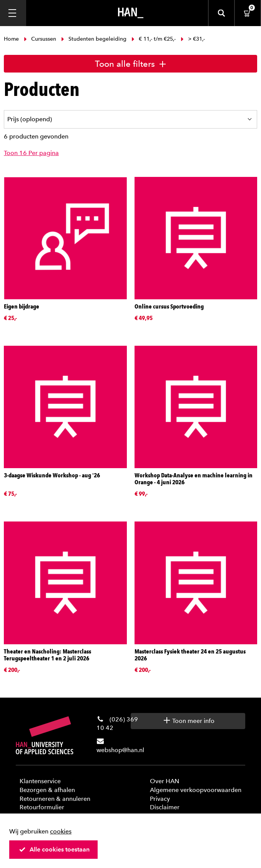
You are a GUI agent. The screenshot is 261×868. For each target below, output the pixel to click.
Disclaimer (165, 807)
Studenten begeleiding (94, 39)
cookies (61, 831)
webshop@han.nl (120, 750)
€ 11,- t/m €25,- (154, 39)
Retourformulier (42, 807)
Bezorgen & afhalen (47, 790)
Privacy (160, 799)
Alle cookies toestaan (54, 849)
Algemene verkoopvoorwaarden (196, 790)
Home (12, 39)
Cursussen (40, 39)
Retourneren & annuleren (55, 799)
